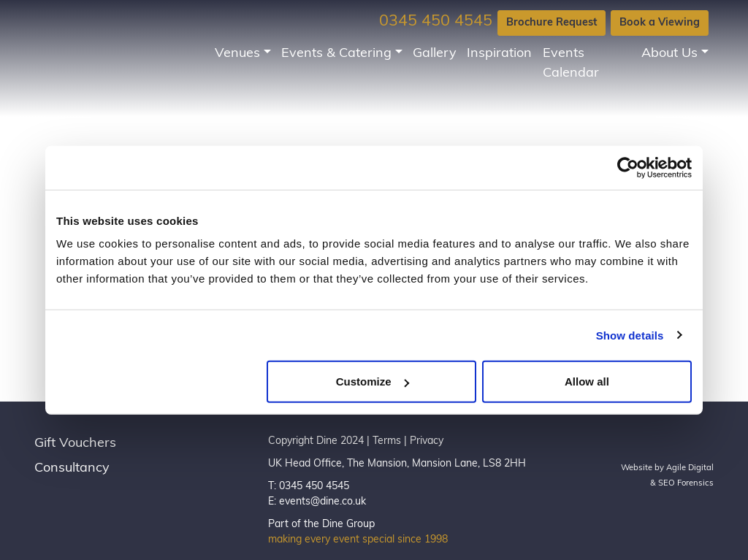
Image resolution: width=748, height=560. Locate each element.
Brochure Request (552, 23)
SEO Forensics (686, 484)
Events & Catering (336, 54)
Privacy (427, 441)
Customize (373, 381)
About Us (669, 54)
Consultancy (72, 468)
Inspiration (499, 54)
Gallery (435, 54)
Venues (237, 54)
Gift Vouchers (75, 444)
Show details (630, 335)
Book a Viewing (660, 23)
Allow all (587, 381)
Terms (387, 441)
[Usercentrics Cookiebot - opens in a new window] (628, 167)
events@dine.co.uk (323, 502)
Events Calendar (571, 64)
